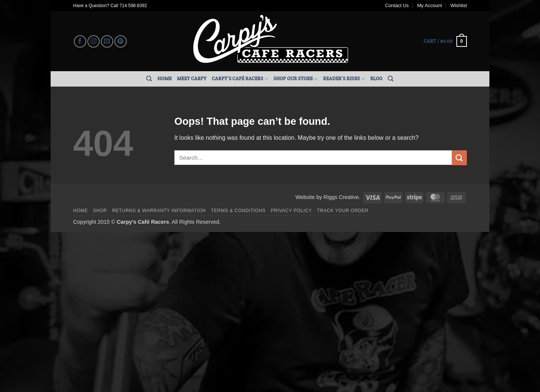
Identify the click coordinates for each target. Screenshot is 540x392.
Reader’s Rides (344, 79)
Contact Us (397, 5)
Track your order (343, 211)
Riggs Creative (341, 197)
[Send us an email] (107, 41)
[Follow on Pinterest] (121, 41)
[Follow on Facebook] (80, 41)
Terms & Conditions (238, 211)
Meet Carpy (192, 79)
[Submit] (459, 158)
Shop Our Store (295, 79)
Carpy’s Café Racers (240, 79)
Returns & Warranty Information (159, 211)
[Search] (149, 79)
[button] (445, 42)
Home (165, 79)
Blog (376, 79)
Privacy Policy (291, 211)
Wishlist (459, 5)
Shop (100, 211)
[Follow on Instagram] (94, 41)
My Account (429, 5)
